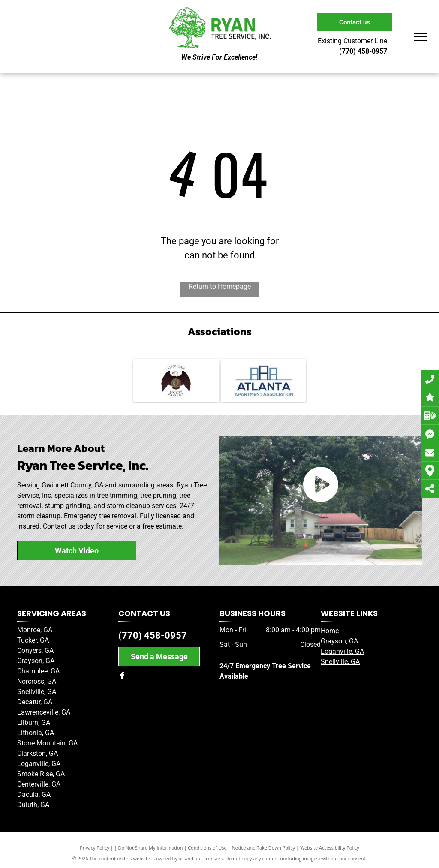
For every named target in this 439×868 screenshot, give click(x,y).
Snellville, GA (340, 662)
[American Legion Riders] (176, 381)
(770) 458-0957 (153, 635)
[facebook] (122, 677)
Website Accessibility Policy (330, 848)
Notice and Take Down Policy (264, 848)
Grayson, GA (339, 641)
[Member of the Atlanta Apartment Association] (263, 381)
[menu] (420, 37)
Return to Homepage (220, 287)
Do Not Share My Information (151, 848)
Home (330, 631)
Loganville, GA (342, 651)
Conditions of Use (207, 848)
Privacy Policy (95, 848)
